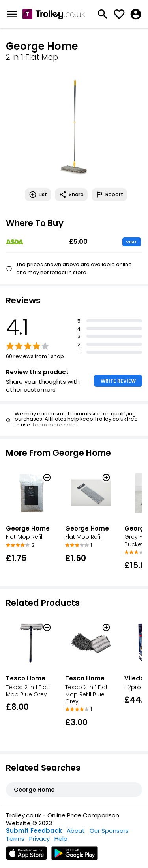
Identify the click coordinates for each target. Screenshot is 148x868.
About (76, 831)
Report (109, 195)
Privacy (39, 839)
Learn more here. (55, 425)
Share (71, 195)
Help (61, 839)
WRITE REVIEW (118, 381)
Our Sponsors (109, 831)
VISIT (132, 242)
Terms (15, 839)
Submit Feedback (34, 831)
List (38, 195)
